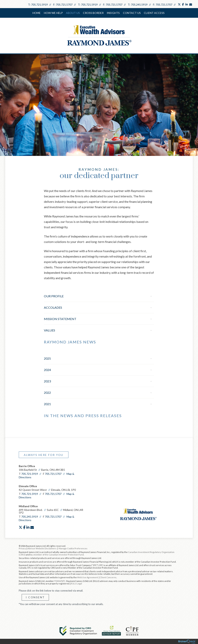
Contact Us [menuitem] (132, 13)
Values (98, 330)
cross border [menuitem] (93, 13)
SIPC (63, 581)
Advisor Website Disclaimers (42, 548)
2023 (98, 381)
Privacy (22, 548)
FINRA (57, 581)
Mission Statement (98, 318)
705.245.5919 (139, 5)
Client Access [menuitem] (154, 13)
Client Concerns (108, 577)
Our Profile (98, 296)
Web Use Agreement (88, 577)
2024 (98, 369)
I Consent (35, 597)
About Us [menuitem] (73, 13)
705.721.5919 (39, 5)
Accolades (98, 307)
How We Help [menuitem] (53, 13)
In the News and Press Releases (83, 415)
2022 (98, 392)
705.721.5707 (64, 5)
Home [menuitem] (37, 13)
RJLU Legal (77, 583)
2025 (98, 358)
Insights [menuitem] (113, 13)
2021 (98, 404)
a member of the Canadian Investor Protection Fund (58, 554)
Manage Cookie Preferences (73, 548)
